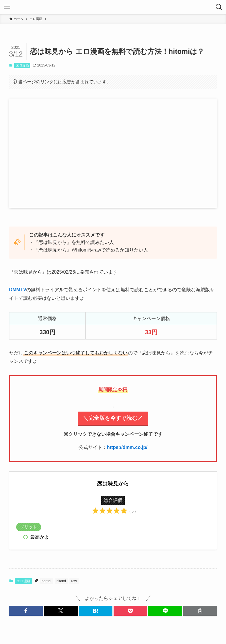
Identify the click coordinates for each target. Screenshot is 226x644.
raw (74, 581)
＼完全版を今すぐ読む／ (113, 418)
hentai (46, 581)
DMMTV (18, 290)
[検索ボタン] (219, 7)
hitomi (61, 581)
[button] (26, 611)
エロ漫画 (22, 65)
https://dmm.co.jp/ (127, 447)
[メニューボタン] (7, 7)
